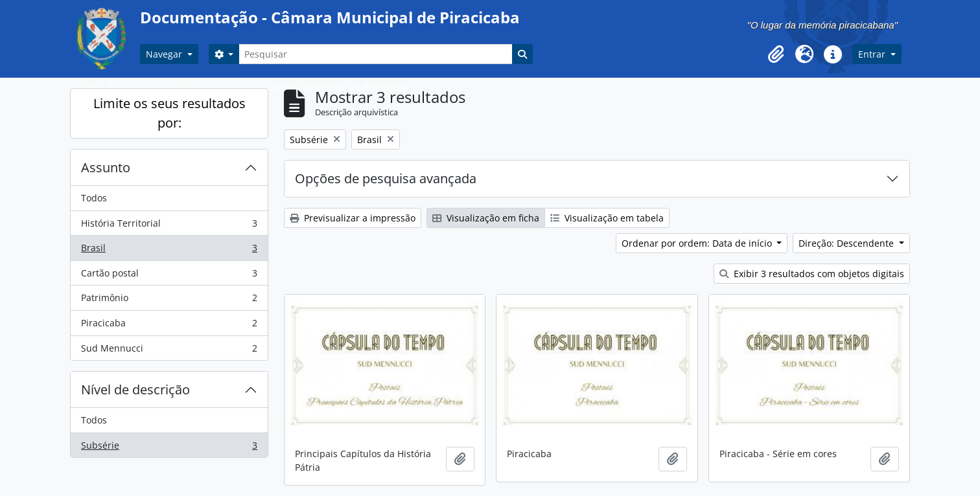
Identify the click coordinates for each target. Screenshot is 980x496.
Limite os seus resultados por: (169, 113)
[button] (776, 54)
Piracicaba (169, 326)
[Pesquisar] (375, 54)
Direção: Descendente (847, 243)
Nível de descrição (135, 389)
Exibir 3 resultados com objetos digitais (812, 274)
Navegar (165, 54)
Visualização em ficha (486, 218)
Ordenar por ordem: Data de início (698, 243)
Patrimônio (169, 300)
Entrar (873, 54)
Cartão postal (169, 276)
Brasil (169, 251)
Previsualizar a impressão (353, 218)
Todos (94, 198)
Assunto (106, 167)
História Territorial (169, 226)
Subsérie (169, 448)
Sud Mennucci (169, 351)
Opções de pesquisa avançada (386, 178)
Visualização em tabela (607, 218)
